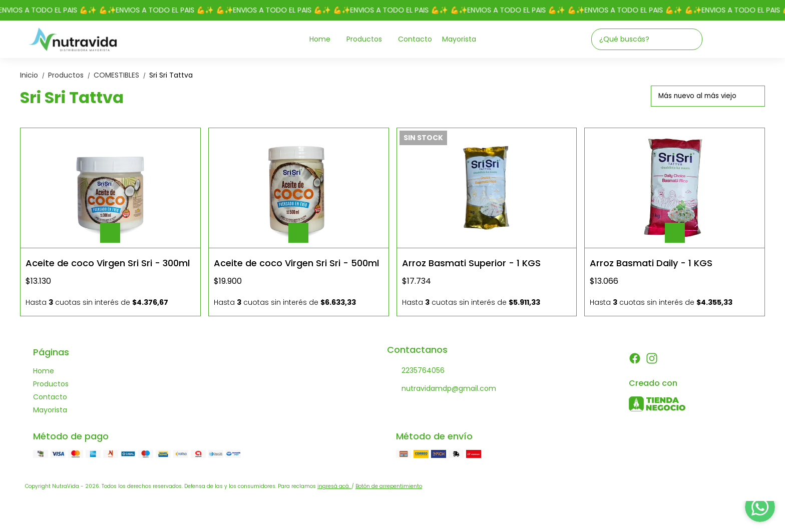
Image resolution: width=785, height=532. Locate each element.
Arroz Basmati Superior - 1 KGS (471, 263)
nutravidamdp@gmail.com (442, 389)
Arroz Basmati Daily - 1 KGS (651, 263)
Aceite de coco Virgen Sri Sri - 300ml (108, 263)
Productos (369, 39)
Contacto (415, 39)
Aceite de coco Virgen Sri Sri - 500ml (296, 263)
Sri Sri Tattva (171, 75)
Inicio (34, 75)
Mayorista (459, 39)
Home (325, 39)
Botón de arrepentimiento (389, 486)
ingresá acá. (334, 486)
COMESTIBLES (121, 75)
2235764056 (416, 371)
